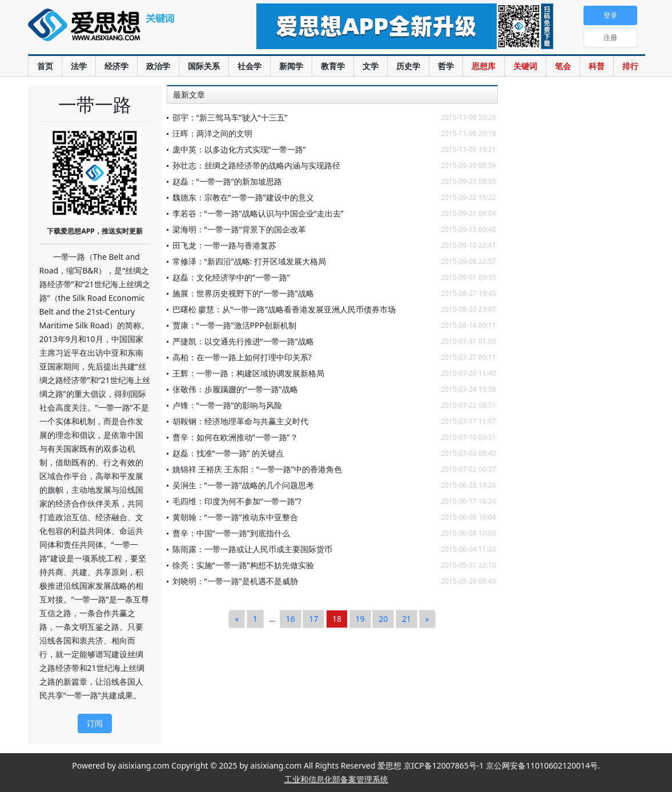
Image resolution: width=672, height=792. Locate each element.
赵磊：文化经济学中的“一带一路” (231, 277)
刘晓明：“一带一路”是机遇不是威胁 (235, 581)
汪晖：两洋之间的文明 (212, 133)
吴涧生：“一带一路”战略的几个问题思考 (243, 485)
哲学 (446, 66)
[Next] (427, 619)
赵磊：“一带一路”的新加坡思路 (227, 181)
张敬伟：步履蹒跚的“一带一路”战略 (235, 389)
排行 (630, 66)
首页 (45, 66)
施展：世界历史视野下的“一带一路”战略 (243, 293)
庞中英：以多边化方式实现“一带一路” (239, 149)
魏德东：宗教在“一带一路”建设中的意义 (243, 197)
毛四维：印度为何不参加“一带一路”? (237, 501)
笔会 (563, 66)
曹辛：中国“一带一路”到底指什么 (231, 533)
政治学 (158, 66)
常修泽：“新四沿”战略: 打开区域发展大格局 (249, 261)
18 (337, 619)
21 (407, 619)
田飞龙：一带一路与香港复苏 (224, 245)
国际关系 (204, 66)
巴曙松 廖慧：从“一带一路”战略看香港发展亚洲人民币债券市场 (284, 309)
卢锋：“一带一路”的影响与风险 (227, 405)
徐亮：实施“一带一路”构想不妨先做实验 (243, 565)
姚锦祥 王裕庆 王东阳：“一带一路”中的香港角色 (257, 469)
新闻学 (291, 66)
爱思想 (119, 31)
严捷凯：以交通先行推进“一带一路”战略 (243, 341)
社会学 (250, 66)
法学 (79, 66)
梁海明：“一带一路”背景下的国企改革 (239, 229)
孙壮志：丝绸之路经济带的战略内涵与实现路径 (256, 165)
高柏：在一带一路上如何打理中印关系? (242, 357)
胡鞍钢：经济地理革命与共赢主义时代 (240, 421)
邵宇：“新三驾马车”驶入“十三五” (230, 117)
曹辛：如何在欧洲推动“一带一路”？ (235, 437)
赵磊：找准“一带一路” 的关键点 (228, 453)
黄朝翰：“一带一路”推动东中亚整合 (235, 517)
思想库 (484, 66)
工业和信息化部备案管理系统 (336, 779)
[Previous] (237, 619)
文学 (371, 66)
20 (383, 619)
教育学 (333, 66)
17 (313, 619)
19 (360, 619)
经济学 (116, 66)
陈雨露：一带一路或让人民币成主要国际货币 (252, 549)
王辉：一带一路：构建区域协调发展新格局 (248, 373)
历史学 (408, 66)
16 (291, 619)
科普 (597, 66)
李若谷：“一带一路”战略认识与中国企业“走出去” (258, 213)
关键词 (525, 66)
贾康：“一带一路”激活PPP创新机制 (234, 325)
